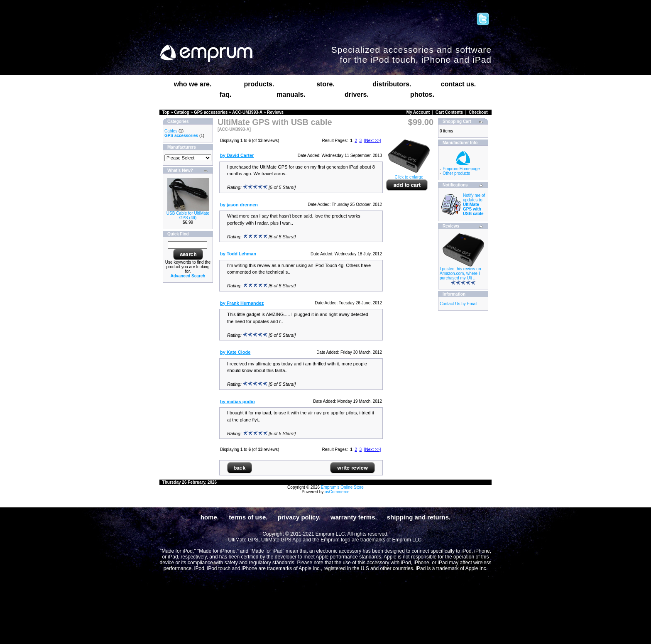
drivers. (357, 94)
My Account (418, 112)
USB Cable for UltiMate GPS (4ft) (188, 215)
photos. (422, 94)
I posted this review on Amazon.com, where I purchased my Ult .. (460, 273)
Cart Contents (449, 112)
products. (259, 84)
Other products (456, 173)
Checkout (478, 112)
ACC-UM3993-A (247, 112)
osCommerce (337, 492)
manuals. (291, 94)
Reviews (275, 112)
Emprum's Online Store (342, 487)
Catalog (182, 112)
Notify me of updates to (474, 204)
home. (210, 517)
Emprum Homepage (461, 169)
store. (325, 84)
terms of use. (248, 517)
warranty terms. (354, 517)
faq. (225, 94)
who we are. (193, 84)
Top (166, 112)
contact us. (458, 84)
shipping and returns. (419, 517)
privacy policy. (299, 517)
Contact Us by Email (459, 304)
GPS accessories (211, 112)
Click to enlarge (409, 175)
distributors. (392, 84)
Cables (171, 131)
